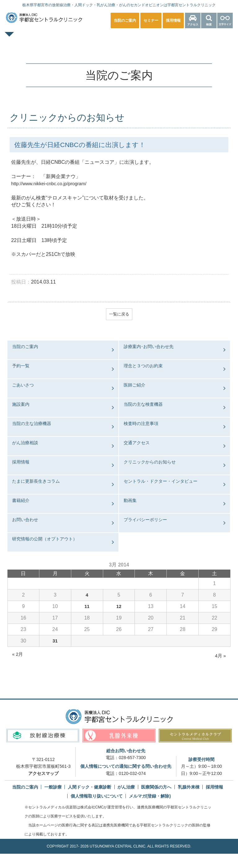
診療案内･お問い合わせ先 (149, 348)
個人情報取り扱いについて (97, 797)
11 (87, 608)
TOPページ (32, 38)
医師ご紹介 (134, 386)
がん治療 (126, 789)
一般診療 (70, 38)
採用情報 (21, 463)
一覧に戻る (119, 315)
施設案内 (21, 405)
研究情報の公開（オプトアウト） (45, 540)
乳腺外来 (168, 38)
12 (119, 608)
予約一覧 (21, 367)
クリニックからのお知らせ (150, 463)
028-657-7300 (132, 759)
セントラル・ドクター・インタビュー (161, 482)
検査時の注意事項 (141, 425)
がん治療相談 (25, 444)
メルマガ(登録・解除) (150, 797)
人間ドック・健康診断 (119, 38)
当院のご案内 (25, 348)
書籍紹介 (21, 502)
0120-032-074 (132, 775)
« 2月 (18, 655)
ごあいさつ (23, 386)
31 (55, 642)
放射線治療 (206, 38)
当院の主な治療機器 (32, 425)
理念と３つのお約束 (143, 367)
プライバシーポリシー (145, 521)
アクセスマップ (43, 775)
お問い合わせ (25, 521)
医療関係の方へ (119, 51)
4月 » (220, 657)
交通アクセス (137, 444)
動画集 (130, 502)
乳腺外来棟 (189, 789)
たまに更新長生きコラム (36, 482)
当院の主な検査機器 (143, 405)
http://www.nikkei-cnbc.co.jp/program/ (52, 183)
